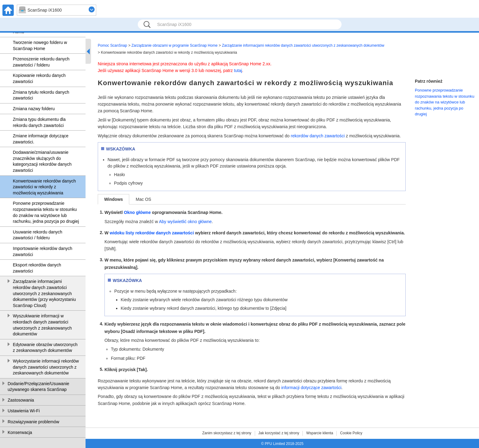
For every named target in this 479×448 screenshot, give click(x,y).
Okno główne (137, 212)
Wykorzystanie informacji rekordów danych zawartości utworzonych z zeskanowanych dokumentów (46, 367)
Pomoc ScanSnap (112, 45)
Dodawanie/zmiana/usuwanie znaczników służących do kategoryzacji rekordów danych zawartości (42, 161)
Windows (113, 199)
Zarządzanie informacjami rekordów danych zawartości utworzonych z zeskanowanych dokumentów (303, 45)
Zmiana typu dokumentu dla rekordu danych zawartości (39, 122)
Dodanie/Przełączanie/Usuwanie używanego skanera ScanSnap (38, 387)
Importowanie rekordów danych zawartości (43, 251)
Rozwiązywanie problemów (33, 422)
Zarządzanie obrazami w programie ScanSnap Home (174, 45)
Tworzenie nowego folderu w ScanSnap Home (40, 45)
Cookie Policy (351, 433)
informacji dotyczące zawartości (311, 388)
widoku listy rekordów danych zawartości (152, 233)
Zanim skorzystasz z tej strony (227, 433)
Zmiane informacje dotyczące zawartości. (41, 139)
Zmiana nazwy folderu (34, 109)
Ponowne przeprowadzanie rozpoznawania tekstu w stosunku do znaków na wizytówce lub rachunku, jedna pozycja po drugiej (46, 212)
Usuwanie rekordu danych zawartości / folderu (38, 235)
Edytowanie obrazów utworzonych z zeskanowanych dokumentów (45, 348)
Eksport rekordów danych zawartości (37, 268)
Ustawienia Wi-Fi (24, 411)
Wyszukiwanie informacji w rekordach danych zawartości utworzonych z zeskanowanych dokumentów (42, 325)
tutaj (238, 70)
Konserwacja (20, 432)
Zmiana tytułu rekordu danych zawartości (41, 95)
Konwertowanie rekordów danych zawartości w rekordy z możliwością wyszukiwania (44, 187)
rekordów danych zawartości (318, 136)
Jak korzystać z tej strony (279, 433)
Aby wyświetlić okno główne (185, 222)
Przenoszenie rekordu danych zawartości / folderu (41, 62)
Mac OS (143, 199)
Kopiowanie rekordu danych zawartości (39, 78)
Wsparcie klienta (320, 433)
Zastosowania (21, 400)
